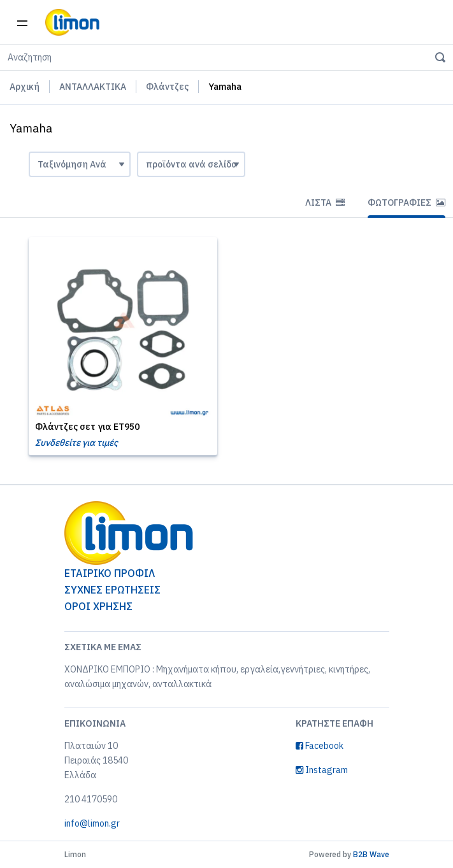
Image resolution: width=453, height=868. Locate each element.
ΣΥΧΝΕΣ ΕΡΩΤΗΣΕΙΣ (112, 590)
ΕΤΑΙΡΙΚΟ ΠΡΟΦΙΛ (110, 573)
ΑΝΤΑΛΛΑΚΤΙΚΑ (93, 87)
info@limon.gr (92, 823)
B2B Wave (371, 854)
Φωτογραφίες (406, 203)
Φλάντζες (167, 87)
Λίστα (325, 203)
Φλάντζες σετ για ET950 (87, 427)
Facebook (320, 746)
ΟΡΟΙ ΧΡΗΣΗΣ (98, 606)
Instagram (322, 770)
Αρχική (25, 87)
